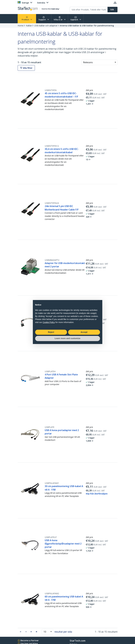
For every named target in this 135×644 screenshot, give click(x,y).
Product (27, 19)
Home (21, 26)
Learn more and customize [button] (67, 338)
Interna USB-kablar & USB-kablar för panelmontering (87, 26)
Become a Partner (30, 640)
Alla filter (26, 68)
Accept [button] (84, 332)
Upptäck (76, 19)
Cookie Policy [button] (49, 322)
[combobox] (99, 62)
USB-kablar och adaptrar (46, 26)
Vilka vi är (60, 19)
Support (44, 19)
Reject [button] (51, 332)
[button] (115, 62)
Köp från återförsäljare (97, 494)
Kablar (29, 26)
